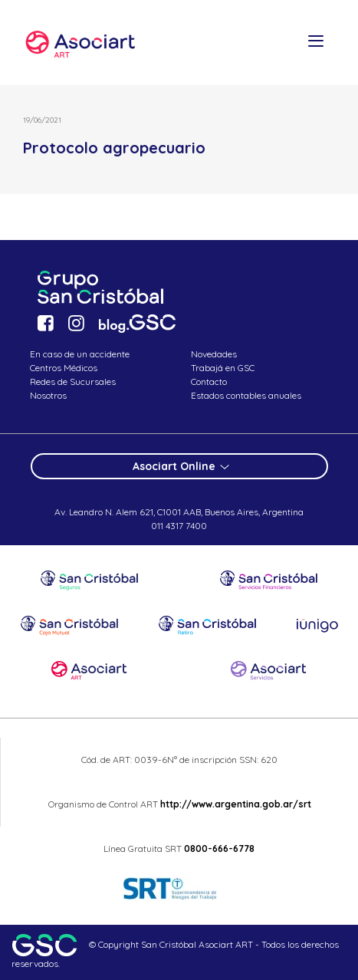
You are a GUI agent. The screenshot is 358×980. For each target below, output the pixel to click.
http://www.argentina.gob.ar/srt (235, 804)
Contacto (209, 381)
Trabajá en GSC (223, 368)
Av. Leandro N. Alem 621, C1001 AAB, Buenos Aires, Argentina (179, 512)
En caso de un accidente (80, 354)
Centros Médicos (64, 368)
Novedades (214, 354)
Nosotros (48, 395)
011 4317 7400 (179, 526)
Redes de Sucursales (73, 381)
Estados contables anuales (246, 395)
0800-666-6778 (219, 848)
